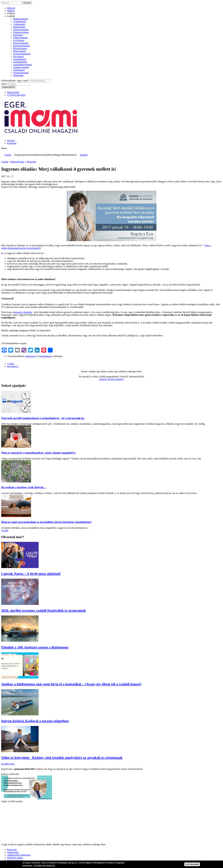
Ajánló (45, 155)
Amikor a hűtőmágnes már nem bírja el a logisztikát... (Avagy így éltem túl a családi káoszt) (71, 684)
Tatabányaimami (21, 67)
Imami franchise (15, 860)
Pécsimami (18, 57)
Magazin (58, 155)
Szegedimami (20, 59)
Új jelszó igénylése (16, 95)
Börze (51, 155)
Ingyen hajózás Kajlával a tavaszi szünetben (35, 721)
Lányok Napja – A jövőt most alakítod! (31, 574)
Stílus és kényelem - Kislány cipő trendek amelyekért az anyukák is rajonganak (62, 758)
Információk (31, 155)
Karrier (73, 155)
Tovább (5, 531)
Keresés (11, 140)
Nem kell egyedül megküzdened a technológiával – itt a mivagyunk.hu (43, 418)
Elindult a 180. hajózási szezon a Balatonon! (35, 647)
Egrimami (18, 35)
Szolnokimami (20, 62)
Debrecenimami (21, 30)
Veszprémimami (21, 73)
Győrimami (19, 40)
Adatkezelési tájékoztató (19, 855)
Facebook (12, 143)
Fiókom (11, 13)
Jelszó (5, 84)
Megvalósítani (17, 162)
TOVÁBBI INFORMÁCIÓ (44, 866)
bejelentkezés (46, 356)
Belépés (11, 11)
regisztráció (30, 356)
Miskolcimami (20, 48)
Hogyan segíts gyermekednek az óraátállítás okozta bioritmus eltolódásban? (46, 522)
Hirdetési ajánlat (15, 858)
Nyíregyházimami (22, 54)
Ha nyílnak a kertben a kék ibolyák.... (24, 487)
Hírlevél (11, 8)
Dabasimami (19, 27)
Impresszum (13, 852)
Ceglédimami (20, 21)
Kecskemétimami (22, 46)
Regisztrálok (13, 92)
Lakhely (11, 16)
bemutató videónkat (23, 312)
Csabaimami (19, 24)
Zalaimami (18, 75)
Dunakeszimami (21, 32)
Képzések (31, 162)
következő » (13, 366)
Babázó (66, 155)
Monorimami (19, 51)
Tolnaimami (19, 70)
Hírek (39, 155)
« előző (11, 364)
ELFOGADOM (192, 864)
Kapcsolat (12, 850)
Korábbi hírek (8, 764)
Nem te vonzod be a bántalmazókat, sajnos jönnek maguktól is (38, 453)
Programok (20, 155)
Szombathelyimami (22, 65)
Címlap (8, 155)
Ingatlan (84, 155)
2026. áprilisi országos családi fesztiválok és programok (44, 610)
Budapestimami (21, 19)
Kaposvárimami (21, 43)
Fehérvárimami (20, 38)
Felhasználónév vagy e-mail (16, 81)
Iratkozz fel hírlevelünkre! (112, 379)
